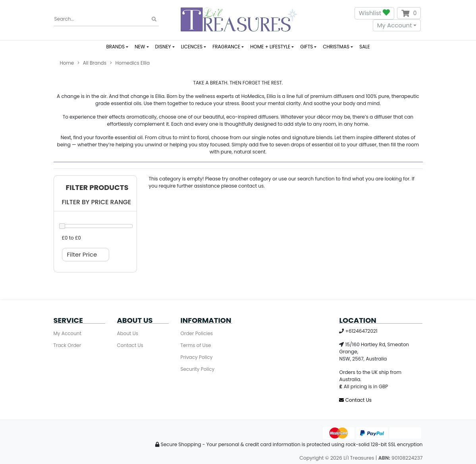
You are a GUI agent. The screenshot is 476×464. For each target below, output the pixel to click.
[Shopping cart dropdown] (409, 13)
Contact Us (130, 345)
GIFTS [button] (306, 47)
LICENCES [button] (192, 47)
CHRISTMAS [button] (336, 47)
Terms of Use (196, 345)
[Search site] (154, 19)
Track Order (67, 345)
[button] (95, 188)
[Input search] (106, 19)
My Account (395, 25)
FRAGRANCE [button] (226, 47)
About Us (128, 333)
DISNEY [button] (163, 47)
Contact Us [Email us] (355, 400)
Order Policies (197, 333)
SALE (364, 47)
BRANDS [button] (115, 47)
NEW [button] (140, 47)
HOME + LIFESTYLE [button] (270, 47)
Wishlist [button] (374, 13)
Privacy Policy (197, 357)
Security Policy (198, 369)
